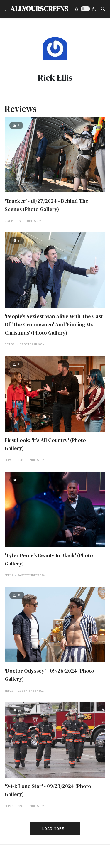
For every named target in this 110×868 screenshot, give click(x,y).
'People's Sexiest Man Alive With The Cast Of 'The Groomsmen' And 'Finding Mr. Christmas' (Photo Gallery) (54, 324)
